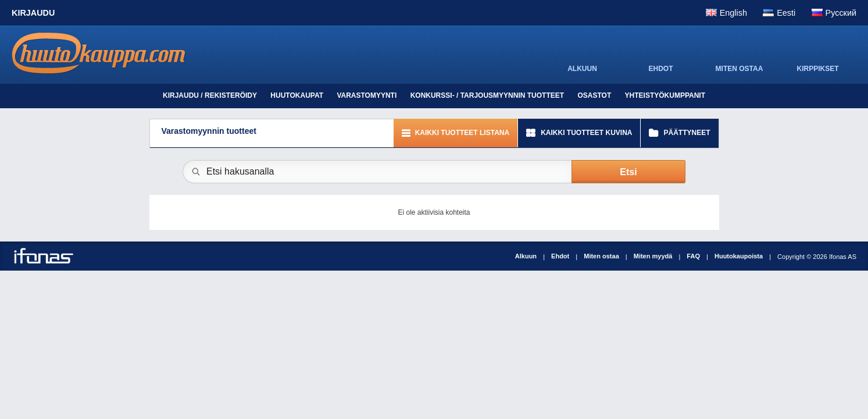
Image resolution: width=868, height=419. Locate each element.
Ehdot (560, 256)
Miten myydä (653, 256)
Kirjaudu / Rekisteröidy (210, 95)
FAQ (693, 256)
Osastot (594, 95)
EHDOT (661, 69)
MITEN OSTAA (740, 69)
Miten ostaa (601, 256)
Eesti (786, 13)
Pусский (841, 13)
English (733, 13)
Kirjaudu (33, 13)
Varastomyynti (367, 95)
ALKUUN (582, 69)
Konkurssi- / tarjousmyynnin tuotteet (487, 95)
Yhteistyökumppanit (665, 95)
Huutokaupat (297, 95)
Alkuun (526, 256)
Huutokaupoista (739, 256)
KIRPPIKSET (817, 69)
